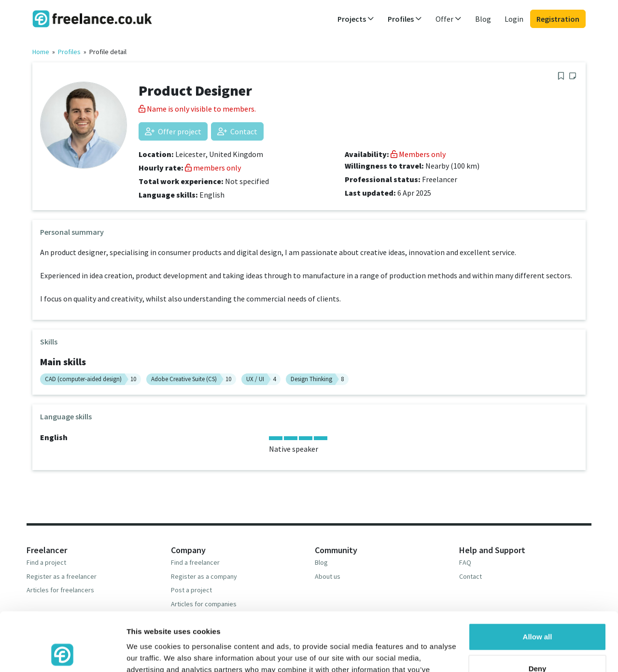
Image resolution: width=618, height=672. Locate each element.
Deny (538, 613)
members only (213, 168)
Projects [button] (356, 19)
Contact (237, 131)
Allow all (538, 582)
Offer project (173, 131)
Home (41, 52)
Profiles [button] (405, 19)
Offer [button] (449, 19)
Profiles (69, 52)
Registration (558, 19)
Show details (149, 653)
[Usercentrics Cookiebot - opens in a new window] (63, 653)
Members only (418, 154)
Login (514, 19)
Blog (483, 19)
